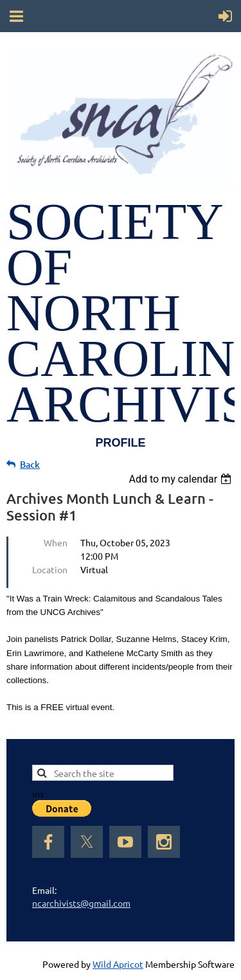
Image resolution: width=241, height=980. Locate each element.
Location (50, 569)
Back (30, 464)
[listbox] (182, 479)
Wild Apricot (118, 964)
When (56, 542)
